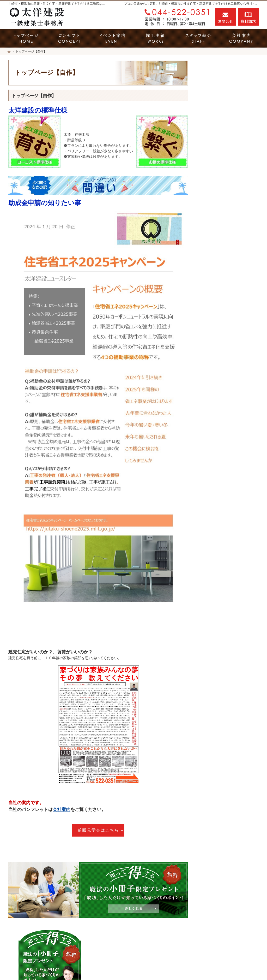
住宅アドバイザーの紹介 (224, 373)
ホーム (210, 182)
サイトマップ (215, 451)
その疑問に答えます (221, 193)
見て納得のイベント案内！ (226, 227)
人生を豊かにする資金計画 (226, 249)
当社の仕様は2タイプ (222, 316)
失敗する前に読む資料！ (224, 395)
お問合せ (225, 17)
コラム (210, 406)
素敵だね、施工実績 (221, 271)
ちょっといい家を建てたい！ (228, 260)
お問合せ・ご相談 (219, 417)
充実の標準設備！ (219, 294)
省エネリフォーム (219, 204)
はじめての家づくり (221, 305)
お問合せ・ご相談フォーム (227, 943)
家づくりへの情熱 (219, 361)
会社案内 (62, 809)
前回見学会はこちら (98, 830)
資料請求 (248, 17)
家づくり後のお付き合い (224, 339)
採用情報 (212, 384)
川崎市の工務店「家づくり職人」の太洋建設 (199, 967)
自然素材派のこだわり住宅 (226, 283)
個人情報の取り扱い (221, 440)
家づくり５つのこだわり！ (226, 215)
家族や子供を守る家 (221, 328)
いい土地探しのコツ (221, 238)
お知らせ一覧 (215, 429)
